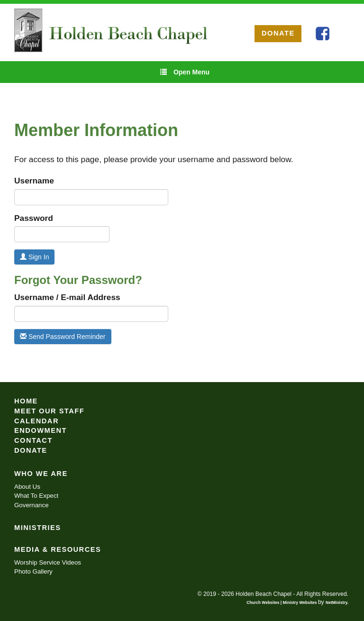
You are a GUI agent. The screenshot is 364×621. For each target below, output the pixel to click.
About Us (27, 487)
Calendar (36, 421)
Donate (31, 450)
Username (34, 181)
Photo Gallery (33, 571)
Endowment (41, 430)
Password (34, 218)
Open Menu (185, 72)
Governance (32, 505)
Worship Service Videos (48, 562)
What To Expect (36, 496)
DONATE (278, 33)
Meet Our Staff (49, 411)
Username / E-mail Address (67, 297)
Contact (33, 440)
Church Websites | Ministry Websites (282, 603)
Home (26, 401)
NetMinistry (337, 603)
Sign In (34, 257)
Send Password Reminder (63, 337)
